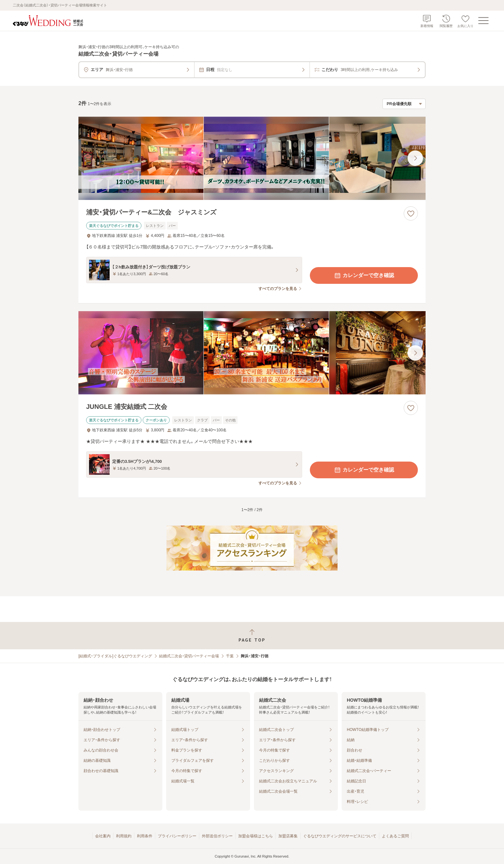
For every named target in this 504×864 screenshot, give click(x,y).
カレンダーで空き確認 (364, 275)
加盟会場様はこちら (256, 836)
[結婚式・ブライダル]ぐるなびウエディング (115, 656)
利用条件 (145, 836)
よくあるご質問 (395, 836)
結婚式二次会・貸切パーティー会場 (189, 656)
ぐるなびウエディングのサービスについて (340, 836)
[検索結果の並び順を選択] (404, 104)
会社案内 (103, 836)
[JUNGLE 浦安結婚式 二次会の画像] (252, 353)
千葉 (230, 656)
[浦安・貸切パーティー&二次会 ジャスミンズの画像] (252, 158)
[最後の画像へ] (415, 158)
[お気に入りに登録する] (411, 213)
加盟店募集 (288, 836)
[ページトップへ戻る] (252, 636)
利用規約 (124, 836)
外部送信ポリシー (217, 836)
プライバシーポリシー (177, 836)
